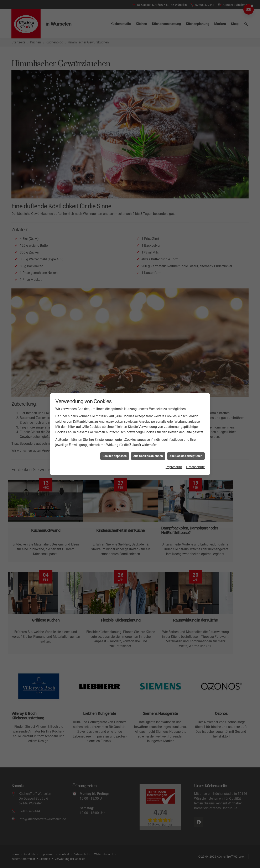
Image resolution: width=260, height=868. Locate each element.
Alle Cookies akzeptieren (186, 456)
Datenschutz (195, 467)
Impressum (174, 467)
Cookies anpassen (115, 456)
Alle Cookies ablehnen (148, 456)
